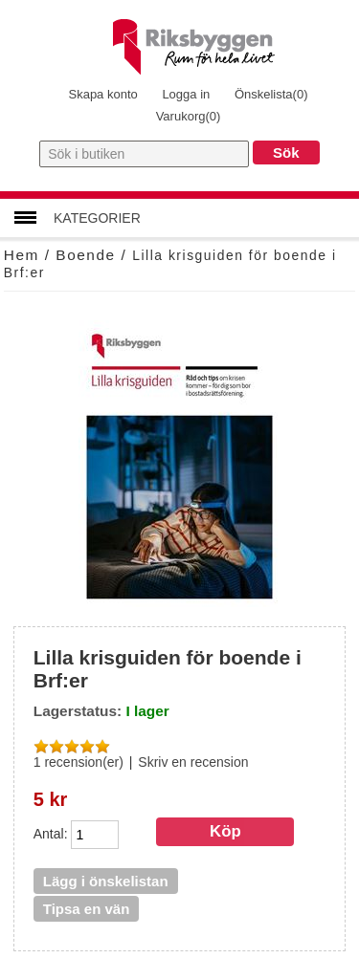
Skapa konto (102, 94)
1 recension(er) (79, 762)
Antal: (51, 833)
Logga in (186, 94)
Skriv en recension (193, 762)
